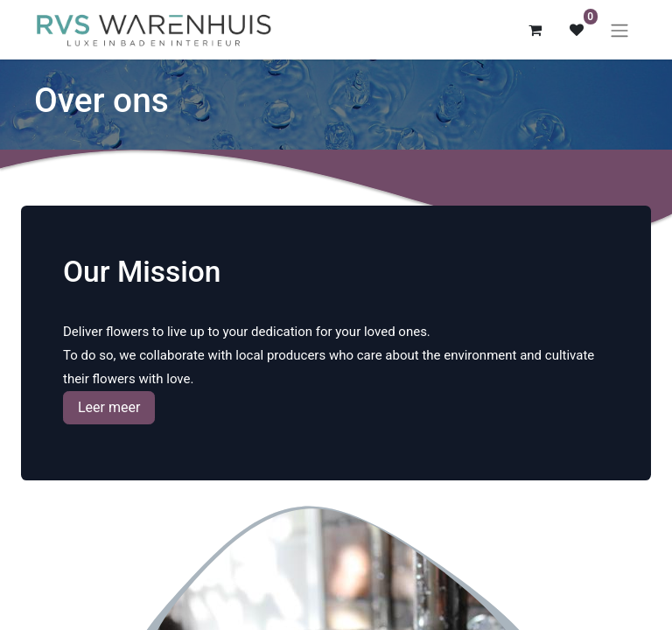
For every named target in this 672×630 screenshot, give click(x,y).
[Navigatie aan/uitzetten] (619, 30)
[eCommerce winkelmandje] (535, 30)
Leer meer (109, 407)
